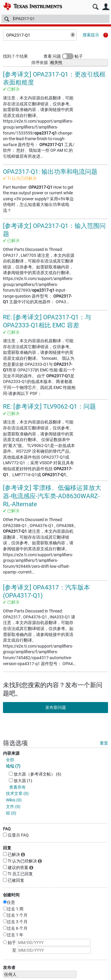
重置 (104, 743)
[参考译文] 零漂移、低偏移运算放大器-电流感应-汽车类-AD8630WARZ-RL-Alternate (52, 496)
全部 (10, 760)
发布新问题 (56, 707)
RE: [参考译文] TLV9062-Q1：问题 (49, 407)
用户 (106, 7)
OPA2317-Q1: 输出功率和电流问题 (50, 172)
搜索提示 (91, 35)
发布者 (9, 968)
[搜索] (55, 19)
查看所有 (17, 787)
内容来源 (11, 753)
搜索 (95, 7)
